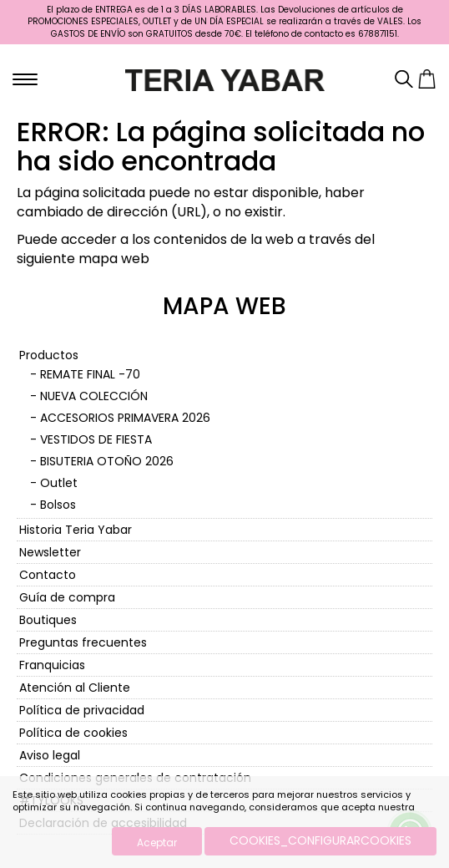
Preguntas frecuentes (83, 642)
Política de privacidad (82, 710)
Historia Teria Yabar (76, 530)
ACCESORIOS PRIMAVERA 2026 (125, 418)
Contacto (48, 575)
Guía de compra (67, 597)
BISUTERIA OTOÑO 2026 (107, 461)
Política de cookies (73, 733)
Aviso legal (50, 755)
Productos (49, 355)
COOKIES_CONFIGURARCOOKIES (320, 840)
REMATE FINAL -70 (90, 374)
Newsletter (50, 552)
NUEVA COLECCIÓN (94, 396)
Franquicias (52, 665)
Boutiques (48, 620)
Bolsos (58, 505)
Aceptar (157, 843)
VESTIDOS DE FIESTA (96, 439)
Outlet (59, 483)
